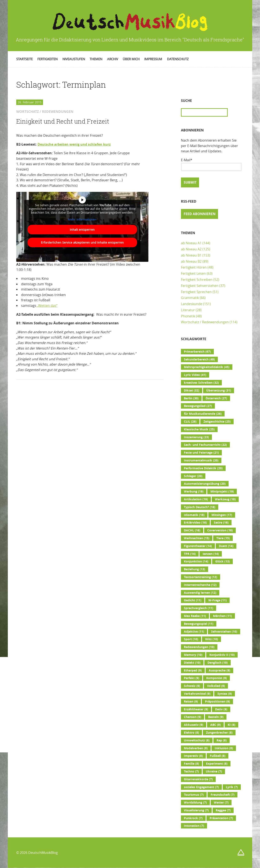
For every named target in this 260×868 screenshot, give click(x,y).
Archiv (113, 59)
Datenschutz (178, 59)
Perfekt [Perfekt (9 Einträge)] (192, 678)
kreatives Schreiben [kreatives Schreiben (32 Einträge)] (201, 383)
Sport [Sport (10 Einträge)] (191, 639)
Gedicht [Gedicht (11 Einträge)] (193, 600)
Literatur (188, 310)
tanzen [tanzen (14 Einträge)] (211, 554)
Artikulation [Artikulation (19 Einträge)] (196, 499)
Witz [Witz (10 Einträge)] (212, 639)
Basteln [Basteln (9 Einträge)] (216, 717)
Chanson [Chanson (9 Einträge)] (193, 717)
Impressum (153, 59)
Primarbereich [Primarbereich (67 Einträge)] (197, 352)
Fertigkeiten (47, 59)
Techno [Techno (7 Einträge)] (191, 771)
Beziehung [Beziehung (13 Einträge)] (195, 569)
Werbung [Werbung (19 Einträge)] (194, 491)
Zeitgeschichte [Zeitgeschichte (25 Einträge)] (217, 422)
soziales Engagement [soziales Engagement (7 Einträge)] (201, 787)
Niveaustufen (74, 59)
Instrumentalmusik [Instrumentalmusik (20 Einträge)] (201, 460)
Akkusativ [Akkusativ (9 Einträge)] (194, 725)
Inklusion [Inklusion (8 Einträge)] (224, 748)
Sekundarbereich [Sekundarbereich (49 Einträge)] (199, 359)
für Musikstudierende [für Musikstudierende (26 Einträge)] (203, 414)
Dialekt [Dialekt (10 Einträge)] (192, 663)
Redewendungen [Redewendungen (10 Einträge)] (199, 647)
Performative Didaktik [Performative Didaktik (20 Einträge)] (203, 468)
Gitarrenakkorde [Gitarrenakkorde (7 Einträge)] (198, 779)
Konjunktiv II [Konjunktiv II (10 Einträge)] (222, 655)
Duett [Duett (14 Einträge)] (226, 546)
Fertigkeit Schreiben (197, 280)
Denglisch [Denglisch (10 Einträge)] (218, 663)
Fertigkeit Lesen (193, 273)
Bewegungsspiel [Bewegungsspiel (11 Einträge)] (199, 624)
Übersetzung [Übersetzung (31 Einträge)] (219, 390)
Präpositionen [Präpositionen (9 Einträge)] (218, 701)
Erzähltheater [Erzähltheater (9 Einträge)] (196, 709)
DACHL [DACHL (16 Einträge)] (192, 530)
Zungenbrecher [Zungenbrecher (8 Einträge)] (219, 733)
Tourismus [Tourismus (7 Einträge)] (194, 795)
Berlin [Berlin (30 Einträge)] (191, 398)
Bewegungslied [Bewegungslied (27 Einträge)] (198, 406)
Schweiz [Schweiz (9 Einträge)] (192, 686)
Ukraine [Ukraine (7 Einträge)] (214, 771)
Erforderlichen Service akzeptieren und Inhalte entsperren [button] (82, 242)
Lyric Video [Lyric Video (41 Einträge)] (195, 375)
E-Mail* (211, 164)
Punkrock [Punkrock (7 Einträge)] (193, 818)
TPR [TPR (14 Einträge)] (190, 554)
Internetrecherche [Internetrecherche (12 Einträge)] (200, 585)
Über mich (131, 59)
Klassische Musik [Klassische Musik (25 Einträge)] (199, 429)
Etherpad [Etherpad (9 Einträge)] (193, 670)
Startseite (24, 59)
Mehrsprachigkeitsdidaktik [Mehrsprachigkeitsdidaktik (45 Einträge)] (207, 367)
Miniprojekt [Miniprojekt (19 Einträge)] (222, 491)
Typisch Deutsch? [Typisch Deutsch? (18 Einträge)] (200, 507)
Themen (96, 59)
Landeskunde (192, 304)
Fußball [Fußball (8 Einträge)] (218, 756)
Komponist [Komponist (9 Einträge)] (217, 678)
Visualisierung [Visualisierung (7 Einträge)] (196, 810)
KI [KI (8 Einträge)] (232, 725)
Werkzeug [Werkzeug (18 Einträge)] (225, 499)
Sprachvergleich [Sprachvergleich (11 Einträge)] (199, 608)
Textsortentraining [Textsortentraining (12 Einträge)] (201, 577)
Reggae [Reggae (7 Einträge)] (223, 810)
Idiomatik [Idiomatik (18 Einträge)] (194, 515)
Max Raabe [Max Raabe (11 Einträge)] (195, 616)
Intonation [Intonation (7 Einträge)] (194, 826)
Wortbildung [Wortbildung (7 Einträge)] (195, 802)
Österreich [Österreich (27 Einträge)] (216, 398)
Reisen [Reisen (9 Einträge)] (191, 701)
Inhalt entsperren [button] (82, 229)
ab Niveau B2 (191, 261)
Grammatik (190, 298)
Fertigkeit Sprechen (196, 292)
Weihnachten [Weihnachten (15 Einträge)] (197, 538)
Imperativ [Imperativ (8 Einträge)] (193, 756)
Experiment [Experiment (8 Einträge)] (217, 764)
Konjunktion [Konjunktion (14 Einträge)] (196, 561)
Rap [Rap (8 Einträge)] (222, 740)
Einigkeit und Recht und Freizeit (63, 121)
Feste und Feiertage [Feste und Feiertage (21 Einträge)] (201, 453)
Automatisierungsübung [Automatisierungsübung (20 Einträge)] (205, 484)
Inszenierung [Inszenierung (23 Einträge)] (196, 437)
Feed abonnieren (200, 214)
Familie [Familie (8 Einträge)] (191, 764)
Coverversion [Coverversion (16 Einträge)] (220, 530)
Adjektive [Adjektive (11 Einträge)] (194, 632)
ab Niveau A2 (191, 249)
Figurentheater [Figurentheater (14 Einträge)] (198, 546)
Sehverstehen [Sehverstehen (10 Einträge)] (224, 632)
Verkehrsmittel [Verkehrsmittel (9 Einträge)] (197, 694)
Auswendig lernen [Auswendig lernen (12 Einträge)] (200, 593)
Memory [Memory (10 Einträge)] (193, 655)
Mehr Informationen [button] (82, 220)
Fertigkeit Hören (194, 267)
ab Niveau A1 (191, 243)
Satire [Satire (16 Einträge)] (221, 523)
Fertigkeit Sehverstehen (200, 286)
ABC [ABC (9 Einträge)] (216, 725)
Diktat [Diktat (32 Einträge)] (192, 390)
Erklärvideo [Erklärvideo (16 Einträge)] (195, 523)
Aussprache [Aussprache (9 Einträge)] (220, 670)
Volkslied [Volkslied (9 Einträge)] (216, 686)
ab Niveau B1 (191, 255)
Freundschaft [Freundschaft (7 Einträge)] (223, 795)
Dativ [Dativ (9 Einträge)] (221, 709)
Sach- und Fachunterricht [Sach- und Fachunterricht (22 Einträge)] (205, 445)
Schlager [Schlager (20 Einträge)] (193, 476)
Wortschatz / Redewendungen (205, 322)
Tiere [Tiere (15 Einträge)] (223, 538)
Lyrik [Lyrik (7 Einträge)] (232, 787)
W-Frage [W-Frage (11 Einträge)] (218, 600)
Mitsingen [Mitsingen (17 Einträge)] (222, 515)
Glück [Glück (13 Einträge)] (223, 561)
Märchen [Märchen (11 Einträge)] (222, 616)
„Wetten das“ (47, 306)
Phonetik (188, 316)
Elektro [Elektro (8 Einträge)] (191, 733)
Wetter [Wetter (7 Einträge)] (221, 802)
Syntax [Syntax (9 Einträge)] (225, 694)
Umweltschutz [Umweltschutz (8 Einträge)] (197, 740)
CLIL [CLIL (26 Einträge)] (190, 422)
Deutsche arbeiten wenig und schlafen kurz (74, 144)
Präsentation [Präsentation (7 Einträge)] (221, 818)
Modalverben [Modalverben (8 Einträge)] (196, 748)
